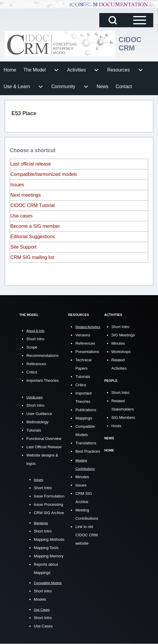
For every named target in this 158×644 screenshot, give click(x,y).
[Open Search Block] (113, 20)
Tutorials (34, 430)
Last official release (31, 164)
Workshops (121, 352)
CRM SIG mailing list (32, 257)
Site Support (23, 247)
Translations (86, 443)
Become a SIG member (35, 226)
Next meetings (25, 195)
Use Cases (43, 626)
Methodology (37, 422)
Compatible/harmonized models (44, 174)
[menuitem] (10, 70)
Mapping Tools (46, 548)
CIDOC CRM (130, 44)
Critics (32, 372)
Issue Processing (48, 504)
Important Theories (43, 380)
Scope (32, 347)
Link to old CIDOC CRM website (86, 535)
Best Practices (88, 451)
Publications (86, 410)
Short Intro (35, 339)
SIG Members (123, 418)
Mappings (84, 418)
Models (40, 599)
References (36, 364)
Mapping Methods (49, 539)
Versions (83, 335)
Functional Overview (44, 439)
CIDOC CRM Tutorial (32, 205)
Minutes (82, 477)
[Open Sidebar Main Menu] (140, 20)
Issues (17, 185)
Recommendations (42, 356)
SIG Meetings (123, 335)
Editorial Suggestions (33, 237)
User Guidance (39, 414)
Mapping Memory (49, 556)
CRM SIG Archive (49, 513)
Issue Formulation (49, 496)
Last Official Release (44, 447)
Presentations (87, 352)
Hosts (116, 426)
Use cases (21, 216)
